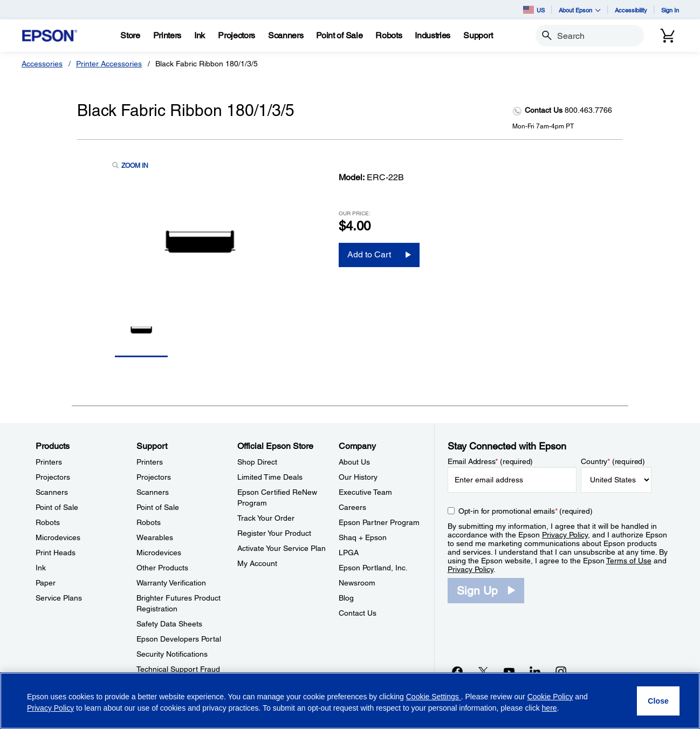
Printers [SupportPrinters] (150, 462)
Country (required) (613, 461)
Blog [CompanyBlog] (346, 598)
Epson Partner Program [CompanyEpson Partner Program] (379, 522)
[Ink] (200, 36)
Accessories (42, 64)
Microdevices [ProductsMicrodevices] (58, 537)
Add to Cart (369, 254)
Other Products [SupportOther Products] (162, 568)
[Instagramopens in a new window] (561, 671)
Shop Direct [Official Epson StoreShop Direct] (257, 462)
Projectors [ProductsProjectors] (53, 477)
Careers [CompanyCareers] (352, 507)
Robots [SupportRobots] (149, 522)
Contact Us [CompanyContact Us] (358, 613)
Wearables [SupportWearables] (155, 537)
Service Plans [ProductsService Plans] (59, 598)
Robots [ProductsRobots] (48, 522)
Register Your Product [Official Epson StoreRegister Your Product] (274, 533)
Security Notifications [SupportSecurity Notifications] (172, 654)
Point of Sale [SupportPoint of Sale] (158, 507)
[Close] (658, 701)
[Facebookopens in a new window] (457, 671)
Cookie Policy (550, 697)
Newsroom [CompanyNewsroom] (357, 583)
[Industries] (433, 36)
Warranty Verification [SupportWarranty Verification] (171, 583)
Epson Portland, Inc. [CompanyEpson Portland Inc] (373, 568)
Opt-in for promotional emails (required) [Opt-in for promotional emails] (526, 511)
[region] (350, 701)
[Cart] (668, 36)
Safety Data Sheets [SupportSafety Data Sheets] (169, 624)
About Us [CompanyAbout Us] (354, 462)
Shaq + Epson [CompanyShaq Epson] (363, 537)
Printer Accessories (109, 64)
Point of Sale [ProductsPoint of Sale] (57, 507)
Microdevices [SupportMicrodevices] (159, 553)
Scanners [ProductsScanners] (52, 492)
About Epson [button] (580, 10)
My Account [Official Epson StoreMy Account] (257, 563)
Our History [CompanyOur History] (358, 477)
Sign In (670, 10)
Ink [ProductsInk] (41, 568)
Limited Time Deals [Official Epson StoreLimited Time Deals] (270, 477)
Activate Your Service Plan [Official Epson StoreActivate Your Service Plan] (282, 548)
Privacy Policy (565, 535)
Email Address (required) (490, 461)
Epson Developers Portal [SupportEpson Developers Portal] (179, 639)
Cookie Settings (434, 697)
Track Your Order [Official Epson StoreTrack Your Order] (266, 518)
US (534, 10)
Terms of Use (629, 561)
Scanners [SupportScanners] (153, 492)
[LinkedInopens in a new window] (535, 671)
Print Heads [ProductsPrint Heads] (56, 553)
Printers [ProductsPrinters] (49, 462)
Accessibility (631, 10)
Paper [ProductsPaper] (46, 583)
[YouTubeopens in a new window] (509, 671)
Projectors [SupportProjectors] (154, 477)
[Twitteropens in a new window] (483, 671)
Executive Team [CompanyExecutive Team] (365, 492)
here (550, 708)
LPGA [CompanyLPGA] (349, 553)
